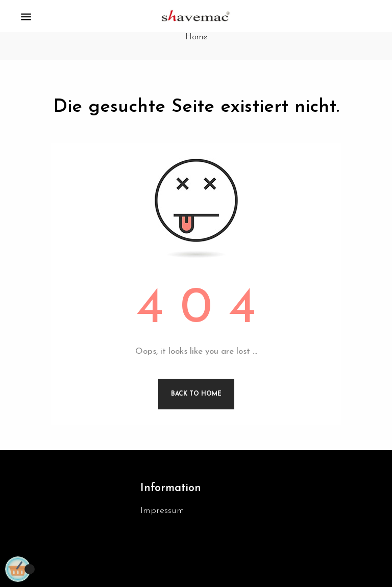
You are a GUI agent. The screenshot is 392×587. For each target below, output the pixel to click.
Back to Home (196, 394)
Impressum (162, 511)
